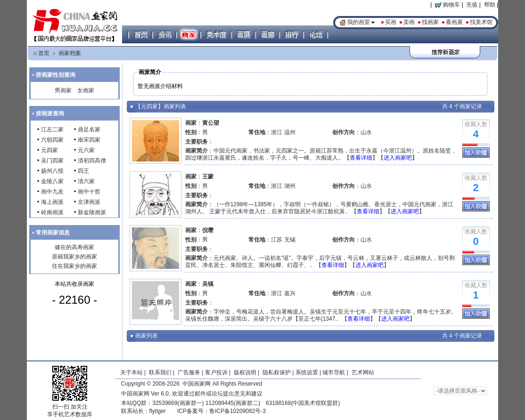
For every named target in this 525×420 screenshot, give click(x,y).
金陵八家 (52, 181)
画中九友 (52, 192)
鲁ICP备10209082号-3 (238, 411)
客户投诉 (216, 372)
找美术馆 (481, 22)
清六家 (86, 181)
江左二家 (52, 129)
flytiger (158, 411)
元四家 (49, 150)
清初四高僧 (92, 161)
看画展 (454, 22)
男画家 (63, 90)
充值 (472, 5)
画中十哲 (89, 192)
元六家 (86, 150)
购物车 (447, 5)
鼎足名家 (89, 129)
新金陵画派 (92, 212)
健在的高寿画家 (74, 247)
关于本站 (131, 372)
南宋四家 (89, 140)
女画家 (86, 90)
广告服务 (189, 372)
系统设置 (307, 372)
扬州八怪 (52, 171)
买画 (391, 22)
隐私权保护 (277, 372)
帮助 (490, 5)
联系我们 (160, 372)
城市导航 (334, 372)
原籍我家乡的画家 (74, 257)
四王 (83, 171)
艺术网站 (362, 372)
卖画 (409, 22)
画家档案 (70, 53)
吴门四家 (52, 161)
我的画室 (359, 22)
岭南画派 (52, 212)
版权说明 (245, 372)
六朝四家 (52, 140)
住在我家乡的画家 (74, 266)
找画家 (430, 22)
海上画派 (52, 202)
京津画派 (89, 202)
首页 (44, 53)
